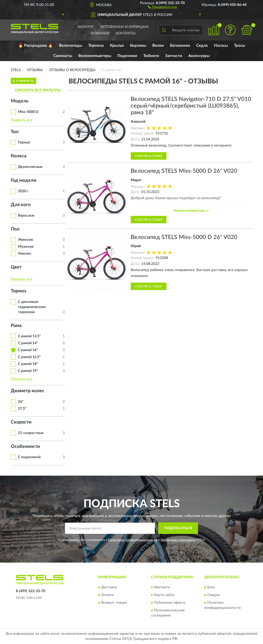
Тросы (239, 46)
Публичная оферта (170, 603)
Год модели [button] (24, 180)
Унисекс (25, 254)
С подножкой (29, 457)
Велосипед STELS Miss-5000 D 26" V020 (184, 171)
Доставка (109, 587)
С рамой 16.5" (29, 357)
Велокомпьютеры (95, 56)
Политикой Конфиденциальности (133, 540)
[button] (162, 7)
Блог (211, 587)
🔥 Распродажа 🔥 (36, 46)
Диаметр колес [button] (28, 391)
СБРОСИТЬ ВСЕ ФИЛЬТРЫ (38, 90)
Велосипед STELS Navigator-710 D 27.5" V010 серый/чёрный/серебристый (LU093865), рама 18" (191, 106)
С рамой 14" (28, 343)
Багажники (180, 46)
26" (21, 402)
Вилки (158, 46)
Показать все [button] (22, 120)
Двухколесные (30, 167)
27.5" (22, 409)
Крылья (117, 46)
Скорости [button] (21, 422)
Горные (24, 142)
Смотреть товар (149, 156)
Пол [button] (15, 229)
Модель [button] (20, 101)
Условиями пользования (178, 540)
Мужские (26, 247)
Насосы (221, 46)
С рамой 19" (28, 371)
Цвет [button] (16, 267)
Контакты (126, 33)
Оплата (107, 595)
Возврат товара (114, 603)
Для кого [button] (21, 205)
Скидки (213, 595)
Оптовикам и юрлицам (124, 27)
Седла (202, 46)
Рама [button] (16, 326)
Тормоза (96, 46)
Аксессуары (199, 56)
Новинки (100, 33)
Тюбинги (151, 56)
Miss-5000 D (28, 112)
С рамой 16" (28, 350)
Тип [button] (15, 132)
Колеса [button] (19, 156)
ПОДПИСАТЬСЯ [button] (178, 528)
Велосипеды (71, 46)
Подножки (127, 56)
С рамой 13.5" (29, 336)
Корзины (138, 46)
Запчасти (174, 56)
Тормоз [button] (18, 291)
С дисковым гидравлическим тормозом (32, 307)
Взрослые (26, 216)
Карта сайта (164, 595)
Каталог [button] (86, 27)
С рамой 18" (28, 364)
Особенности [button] (25, 447)
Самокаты (63, 56)
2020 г (23, 191)
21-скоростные (31, 433)
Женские (26, 240)
